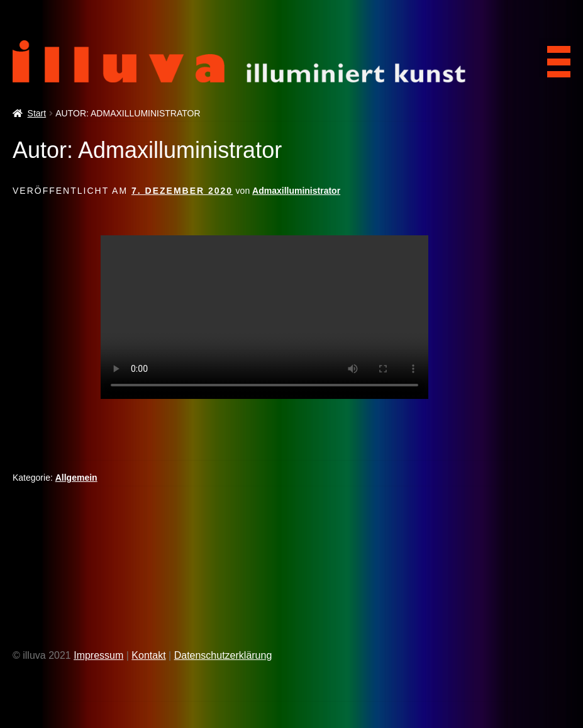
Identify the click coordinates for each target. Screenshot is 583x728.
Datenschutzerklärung (223, 655)
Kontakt (148, 655)
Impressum (98, 655)
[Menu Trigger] (555, 58)
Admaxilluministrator (296, 191)
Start (37, 113)
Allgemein (76, 478)
